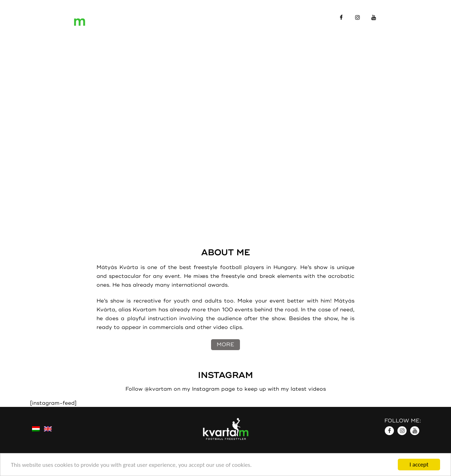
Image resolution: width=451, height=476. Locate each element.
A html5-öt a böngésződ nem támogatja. (225, 113)
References (197, 17)
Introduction (145, 17)
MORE (225, 345)
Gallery (239, 17)
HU (417, 17)
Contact (277, 17)
